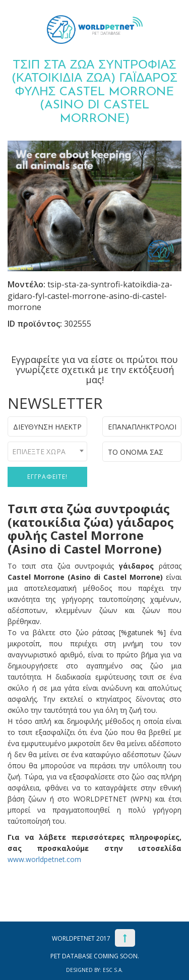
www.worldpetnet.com (44, 859)
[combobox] (47, 451)
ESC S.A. (113, 970)
